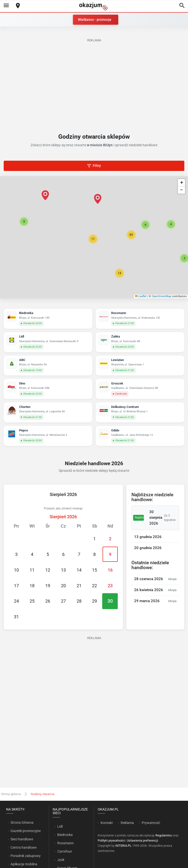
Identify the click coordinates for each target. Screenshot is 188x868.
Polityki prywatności (112, 840)
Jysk (61, 860)
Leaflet (141, 296)
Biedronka (65, 835)
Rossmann (65, 843)
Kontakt (107, 823)
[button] (93, 239)
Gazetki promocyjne (26, 831)
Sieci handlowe (22, 839)
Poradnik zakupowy (26, 856)
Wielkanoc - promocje (95, 20)
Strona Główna (22, 823)
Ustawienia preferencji (142, 840)
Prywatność (151, 823)
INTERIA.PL (123, 846)
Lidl (60, 826)
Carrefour (65, 851)
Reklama (127, 823)
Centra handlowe (23, 847)
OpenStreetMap (161, 296)
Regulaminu (164, 835)
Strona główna (11, 794)
